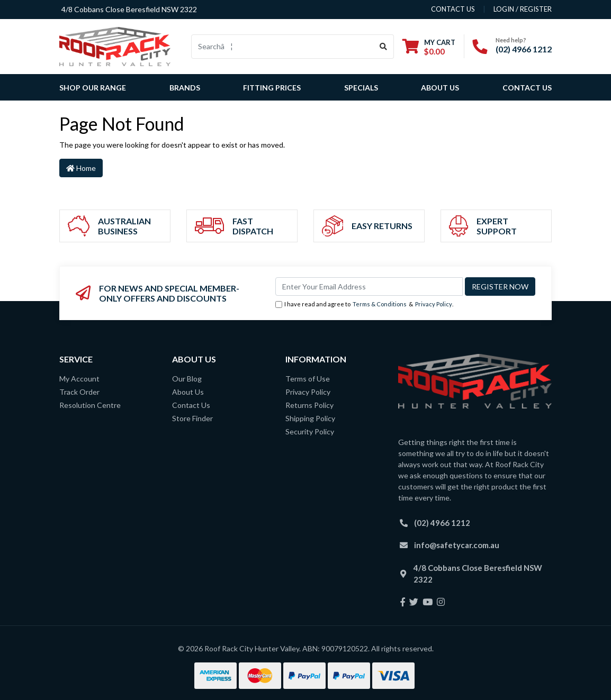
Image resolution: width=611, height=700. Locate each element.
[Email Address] (369, 287)
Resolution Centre (90, 405)
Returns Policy (309, 405)
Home (81, 168)
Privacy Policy (434, 304)
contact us (453, 9)
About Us (440, 88)
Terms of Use (308, 379)
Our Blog (187, 379)
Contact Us (527, 88)
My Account (79, 379)
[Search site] (384, 47)
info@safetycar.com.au (457, 545)
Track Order (79, 392)
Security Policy (310, 431)
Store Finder (192, 418)
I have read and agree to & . (364, 304)
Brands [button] (185, 88)
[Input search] (282, 47)
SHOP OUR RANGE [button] (93, 88)
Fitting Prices (272, 88)
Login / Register (523, 9)
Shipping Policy (310, 418)
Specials (361, 88)
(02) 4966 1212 (524, 49)
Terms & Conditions (380, 304)
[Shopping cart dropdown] (429, 47)
